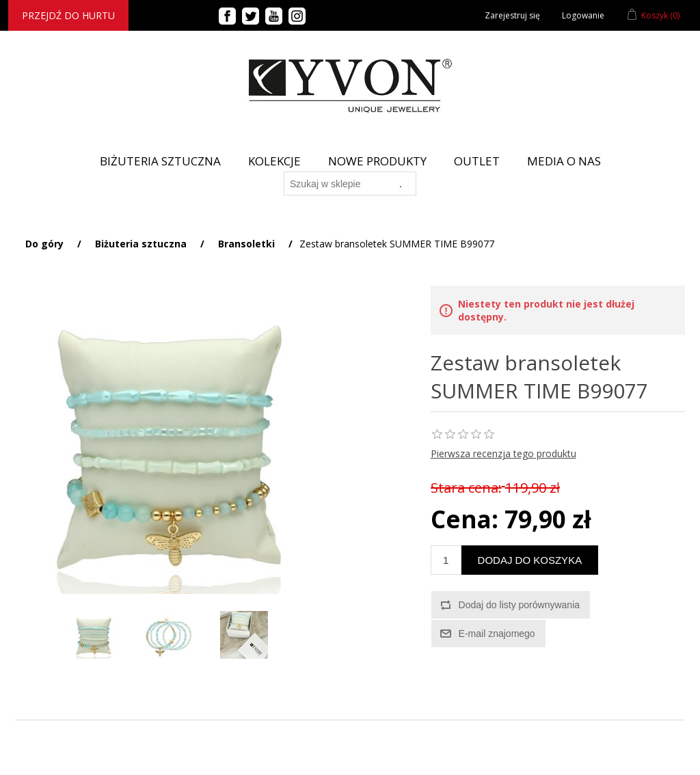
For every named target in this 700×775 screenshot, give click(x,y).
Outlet (477, 161)
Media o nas (564, 161)
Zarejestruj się (512, 15)
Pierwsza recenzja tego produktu (503, 453)
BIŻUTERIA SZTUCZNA (160, 161)
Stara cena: (466, 488)
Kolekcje (274, 161)
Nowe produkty (377, 161)
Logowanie (583, 15)
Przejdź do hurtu (68, 15)
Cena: (465, 519)
